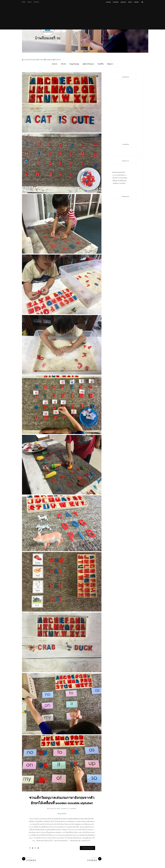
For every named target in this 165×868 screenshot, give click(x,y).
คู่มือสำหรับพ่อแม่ (88, 64)
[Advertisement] (82, 19)
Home (24, 2)
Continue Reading (87, 848)
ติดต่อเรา (110, 64)
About (30, 2)
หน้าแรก (55, 64)
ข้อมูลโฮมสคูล (74, 64)
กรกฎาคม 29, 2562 (55, 809)
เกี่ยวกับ (64, 64)
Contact (36, 2)
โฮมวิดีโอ (101, 64)
